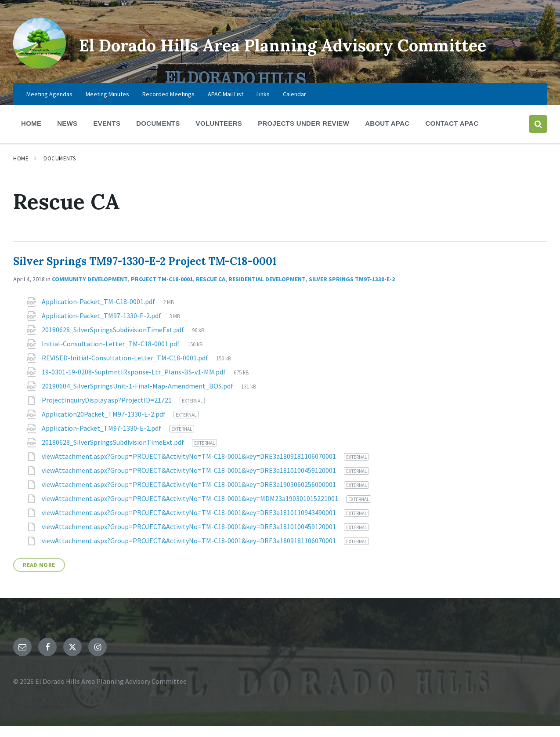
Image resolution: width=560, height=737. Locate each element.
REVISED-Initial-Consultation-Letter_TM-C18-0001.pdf (126, 369)
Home (21, 169)
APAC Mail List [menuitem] (226, 105)
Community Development (90, 290)
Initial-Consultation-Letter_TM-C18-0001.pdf (111, 355)
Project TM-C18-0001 (162, 290)
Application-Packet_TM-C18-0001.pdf (99, 312)
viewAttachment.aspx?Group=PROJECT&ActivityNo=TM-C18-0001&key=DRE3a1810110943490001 (190, 523)
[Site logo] (37, 69)
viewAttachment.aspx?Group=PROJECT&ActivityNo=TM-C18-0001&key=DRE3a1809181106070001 (190, 467)
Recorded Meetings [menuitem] (168, 105)
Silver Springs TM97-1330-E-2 (352, 290)
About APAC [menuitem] (387, 134)
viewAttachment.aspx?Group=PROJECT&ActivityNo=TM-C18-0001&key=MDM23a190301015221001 (191, 509)
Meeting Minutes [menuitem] (107, 105)
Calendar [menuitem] (294, 105)
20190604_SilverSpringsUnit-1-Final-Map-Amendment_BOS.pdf (138, 397)
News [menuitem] (67, 134)
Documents (60, 169)
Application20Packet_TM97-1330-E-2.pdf (104, 425)
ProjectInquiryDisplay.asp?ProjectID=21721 (107, 411)
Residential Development (267, 290)
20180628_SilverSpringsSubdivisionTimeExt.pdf (114, 341)
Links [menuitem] (263, 105)
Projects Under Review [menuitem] (303, 134)
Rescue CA (211, 290)
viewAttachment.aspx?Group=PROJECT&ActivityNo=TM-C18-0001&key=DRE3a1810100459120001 (190, 481)
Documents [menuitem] (158, 134)
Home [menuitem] (31, 134)
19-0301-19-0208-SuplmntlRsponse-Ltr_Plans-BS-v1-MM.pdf (134, 383)
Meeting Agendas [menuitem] (49, 105)
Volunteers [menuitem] (219, 134)
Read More (39, 576)
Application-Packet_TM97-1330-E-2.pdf (102, 327)
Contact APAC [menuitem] (452, 134)
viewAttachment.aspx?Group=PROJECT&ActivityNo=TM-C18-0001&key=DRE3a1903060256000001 (190, 495)
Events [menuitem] (107, 134)
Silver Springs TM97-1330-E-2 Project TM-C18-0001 (145, 272)
